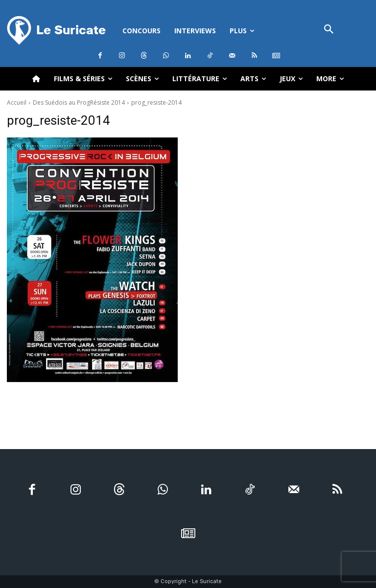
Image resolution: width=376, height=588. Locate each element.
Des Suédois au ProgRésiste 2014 (79, 102)
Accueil (17, 102)
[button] (329, 30)
